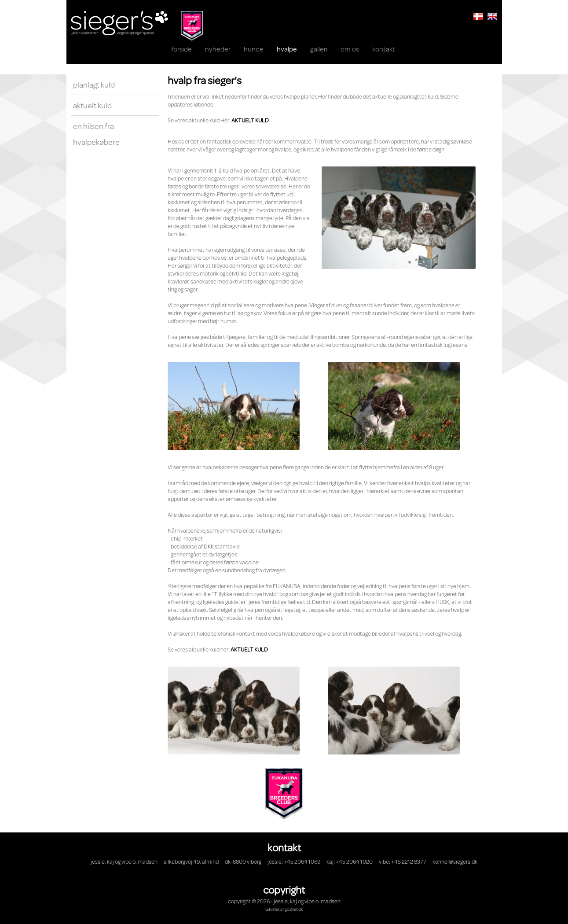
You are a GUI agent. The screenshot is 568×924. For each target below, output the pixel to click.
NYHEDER (218, 49)
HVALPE (287, 49)
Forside (181, 49)
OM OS (350, 49)
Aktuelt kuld (92, 105)
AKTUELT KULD (250, 120)
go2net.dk (294, 909)
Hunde (254, 49)
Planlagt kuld (94, 85)
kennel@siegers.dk (455, 861)
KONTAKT (384, 49)
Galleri (319, 49)
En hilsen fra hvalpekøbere (96, 134)
